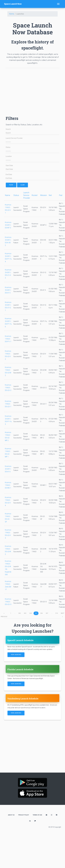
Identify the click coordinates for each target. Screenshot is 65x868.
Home (12, 14)
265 (36, 613)
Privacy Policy (24, 815)
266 (41, 613)
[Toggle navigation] (58, 4)
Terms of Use (37, 815)
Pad (61, 195)
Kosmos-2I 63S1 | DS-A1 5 (8, 290)
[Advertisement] (21, 91)
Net (50, 195)
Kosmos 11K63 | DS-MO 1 (8, 485)
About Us (11, 815)
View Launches (16, 655)
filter (11, 185)
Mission (44, 195)
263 (25, 613)
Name (7, 195)
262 (20, 613)
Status (8, 147)
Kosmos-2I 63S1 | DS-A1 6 (8, 469)
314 (57, 613)
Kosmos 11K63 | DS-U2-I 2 (8, 388)
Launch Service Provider (14, 138)
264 (31, 613)
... (15, 613)
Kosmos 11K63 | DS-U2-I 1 (8, 404)
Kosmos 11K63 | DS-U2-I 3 (8, 602)
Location (9, 156)
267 (47, 613)
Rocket (35, 195)
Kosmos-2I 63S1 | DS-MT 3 (8, 225)
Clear (23, 185)
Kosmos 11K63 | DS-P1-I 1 (8, 339)
